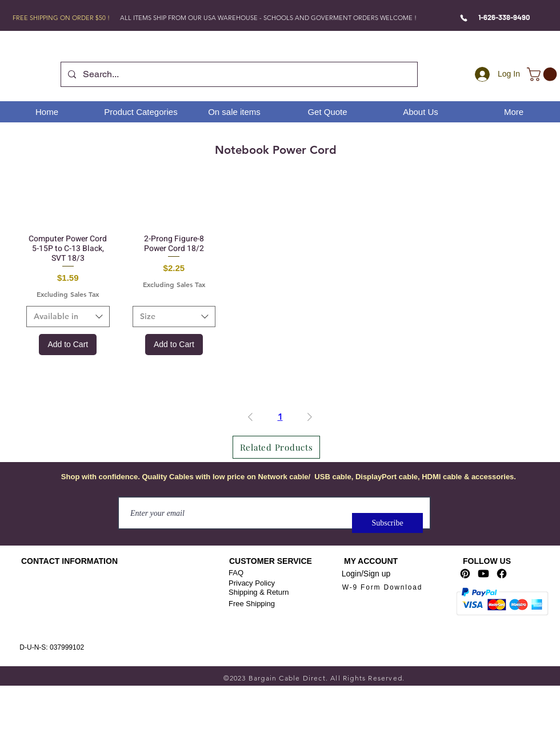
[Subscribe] (387, 523)
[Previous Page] (250, 417)
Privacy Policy (252, 583)
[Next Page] (310, 417)
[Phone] (464, 18)
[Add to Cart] (68, 345)
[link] (543, 74)
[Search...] (238, 74)
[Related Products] (276, 447)
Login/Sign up (366, 574)
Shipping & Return (259, 592)
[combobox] (68, 317)
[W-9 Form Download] (382, 587)
